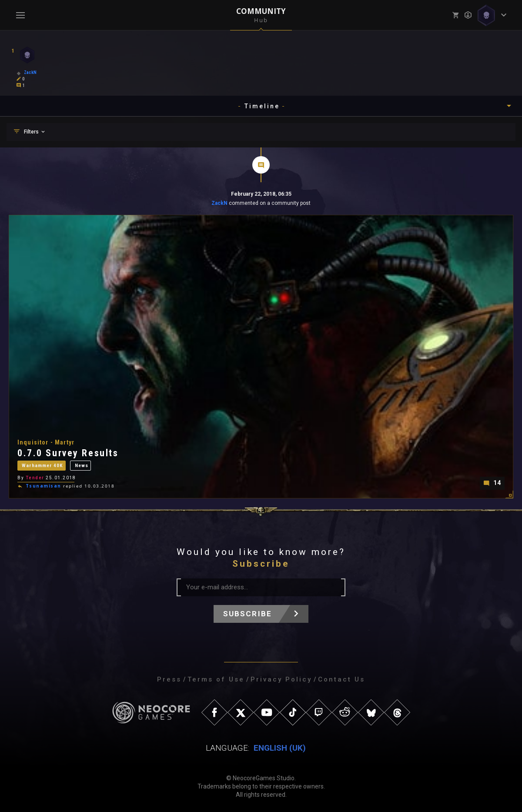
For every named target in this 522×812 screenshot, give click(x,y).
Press (169, 679)
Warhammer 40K (44, 466)
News (84, 466)
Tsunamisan (43, 485)
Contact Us (341, 679)
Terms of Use (216, 679)
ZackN (219, 203)
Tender (35, 476)
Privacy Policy (281, 679)
